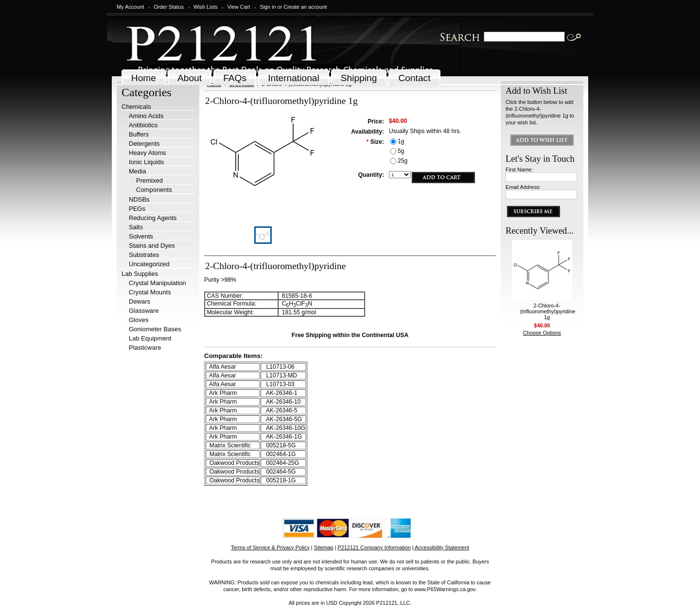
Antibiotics (143, 125)
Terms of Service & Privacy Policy (270, 547)
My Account (130, 7)
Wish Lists (206, 7)
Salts (136, 227)
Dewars (140, 301)
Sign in (268, 7)
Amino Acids (146, 116)
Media (137, 171)
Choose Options (542, 333)
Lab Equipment (150, 338)
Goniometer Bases (155, 329)
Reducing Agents (153, 218)
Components (154, 190)
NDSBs (139, 199)
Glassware (144, 311)
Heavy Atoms (148, 153)
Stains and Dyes (152, 246)
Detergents (144, 144)
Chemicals (136, 107)
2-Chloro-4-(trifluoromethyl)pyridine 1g (548, 311)
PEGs (137, 209)
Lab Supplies (140, 274)
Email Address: (523, 187)
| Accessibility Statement (441, 547)
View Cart (238, 7)
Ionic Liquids (146, 162)
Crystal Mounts (150, 292)
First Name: (519, 170)
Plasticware (145, 348)
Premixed (149, 180)
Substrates (144, 255)
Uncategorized (149, 264)
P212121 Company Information (375, 547)
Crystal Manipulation (157, 283)
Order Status (169, 7)
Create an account (305, 7)
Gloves (139, 320)
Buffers (139, 134)
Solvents (141, 236)
